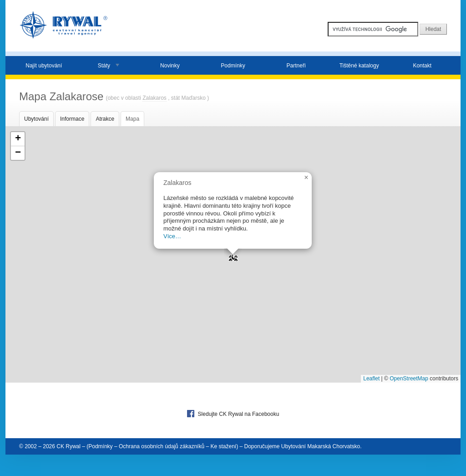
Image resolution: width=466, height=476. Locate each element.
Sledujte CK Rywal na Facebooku (233, 414)
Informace (72, 119)
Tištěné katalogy (359, 66)
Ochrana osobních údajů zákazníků (162, 446)
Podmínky (233, 66)
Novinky (170, 66)
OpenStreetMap (409, 379)
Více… (172, 236)
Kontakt (422, 66)
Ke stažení (223, 446)
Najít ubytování (44, 66)
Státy (104, 66)
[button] (233, 255)
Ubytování (36, 119)
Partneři (296, 66)
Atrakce (105, 119)
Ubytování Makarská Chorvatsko (321, 446)
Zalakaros (154, 98)
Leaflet (371, 379)
